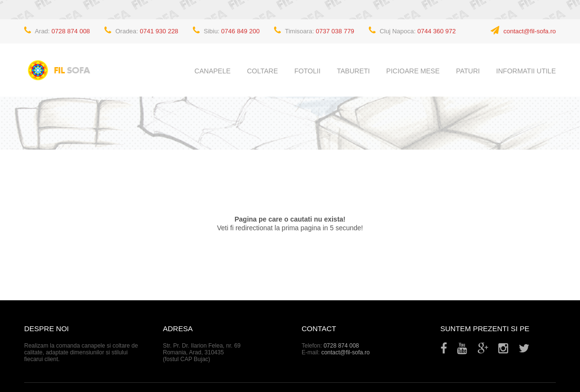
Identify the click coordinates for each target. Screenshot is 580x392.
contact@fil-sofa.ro (529, 31)
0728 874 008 (71, 31)
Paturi (468, 71)
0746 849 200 (241, 31)
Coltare (262, 71)
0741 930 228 (159, 31)
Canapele (212, 71)
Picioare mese (413, 71)
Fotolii (307, 71)
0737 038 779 (335, 31)
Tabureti (353, 71)
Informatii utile (526, 71)
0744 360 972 (437, 31)
